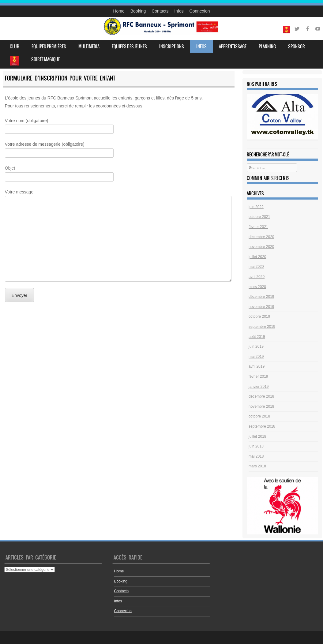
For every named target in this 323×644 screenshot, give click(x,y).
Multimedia (89, 47)
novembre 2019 (261, 307)
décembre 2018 (261, 396)
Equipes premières (49, 47)
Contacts (160, 11)
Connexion (200, 11)
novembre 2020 (261, 247)
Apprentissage (233, 47)
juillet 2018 (257, 436)
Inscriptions (172, 47)
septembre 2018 (262, 426)
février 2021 (258, 227)
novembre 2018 (261, 406)
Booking (138, 11)
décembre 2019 (261, 297)
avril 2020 (257, 277)
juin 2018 (256, 446)
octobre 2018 (259, 416)
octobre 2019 (259, 316)
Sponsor (297, 47)
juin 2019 (256, 346)
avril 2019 (257, 366)
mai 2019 (256, 357)
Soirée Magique (46, 59)
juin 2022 (256, 207)
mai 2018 (256, 456)
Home (119, 11)
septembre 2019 (262, 327)
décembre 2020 (261, 237)
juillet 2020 (257, 257)
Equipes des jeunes (129, 47)
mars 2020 (257, 287)
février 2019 (258, 376)
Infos (179, 11)
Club (15, 47)
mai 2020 (256, 267)
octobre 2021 (259, 217)
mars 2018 (257, 466)
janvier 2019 (259, 387)
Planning (267, 47)
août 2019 (257, 337)
